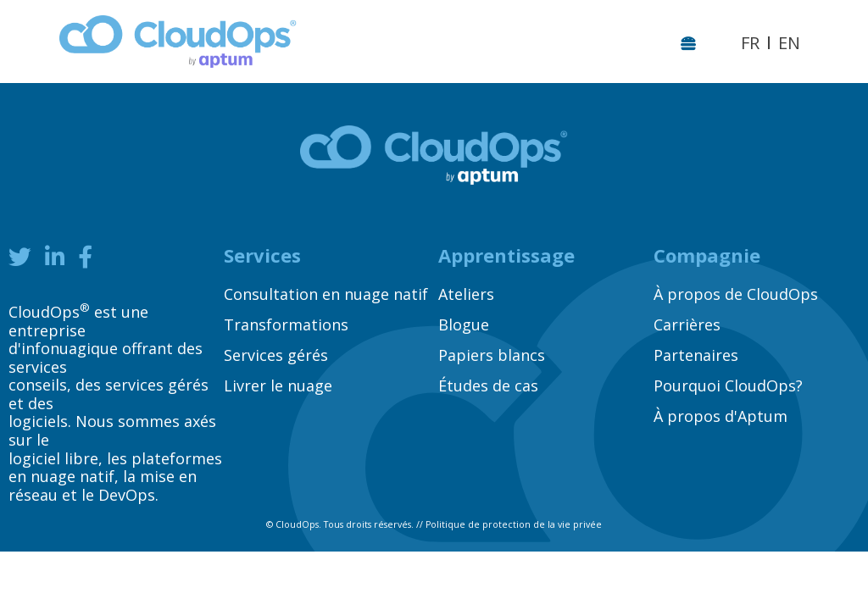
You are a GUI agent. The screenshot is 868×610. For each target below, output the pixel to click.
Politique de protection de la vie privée (514, 524)
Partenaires (696, 355)
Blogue (464, 324)
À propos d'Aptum (721, 416)
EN (789, 43)
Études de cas (488, 385)
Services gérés (276, 355)
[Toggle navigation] (691, 42)
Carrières (687, 324)
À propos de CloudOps (736, 294)
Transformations (286, 324)
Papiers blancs (492, 355)
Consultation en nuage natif (326, 294)
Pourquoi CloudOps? (728, 385)
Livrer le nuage (278, 385)
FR (750, 43)
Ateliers (466, 294)
